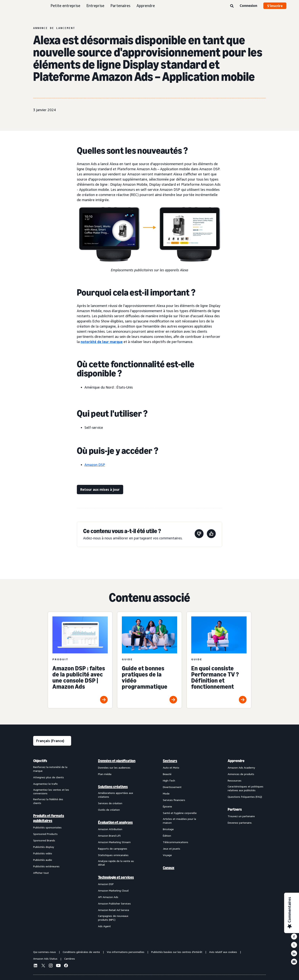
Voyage (167, 855)
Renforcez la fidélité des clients (48, 801)
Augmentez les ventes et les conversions (51, 792)
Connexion (248, 6)
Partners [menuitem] (235, 809)
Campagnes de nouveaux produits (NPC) (113, 918)
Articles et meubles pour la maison (179, 821)
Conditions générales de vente (81, 952)
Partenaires (120, 6)
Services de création (110, 803)
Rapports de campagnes (113, 849)
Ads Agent (104, 926)
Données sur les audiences (114, 768)
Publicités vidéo (43, 853)
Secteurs (170, 761)
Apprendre (146, 6)
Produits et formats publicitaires (49, 818)
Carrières (70, 959)
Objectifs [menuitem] (40, 761)
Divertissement (172, 787)
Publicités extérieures (46, 866)
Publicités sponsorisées (47, 827)
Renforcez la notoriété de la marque (50, 769)
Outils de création (109, 810)
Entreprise (95, 6)
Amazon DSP (95, 465)
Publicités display (44, 847)
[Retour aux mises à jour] (100, 490)
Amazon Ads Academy (241, 768)
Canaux (169, 868)
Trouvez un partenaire (241, 816)
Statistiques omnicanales (113, 855)
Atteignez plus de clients (49, 777)
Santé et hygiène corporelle (180, 813)
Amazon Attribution (110, 829)
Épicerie (167, 806)
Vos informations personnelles (126, 952)
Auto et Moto (171, 768)
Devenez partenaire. (240, 823)
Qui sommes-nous (45, 952)
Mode (166, 793)
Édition (167, 836)
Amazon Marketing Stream (114, 842)
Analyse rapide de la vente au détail (116, 863)
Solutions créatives (113, 787)
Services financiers (174, 800)
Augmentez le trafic (45, 784)
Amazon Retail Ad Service (114, 910)
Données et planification (117, 761)
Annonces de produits (241, 774)
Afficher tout (41, 873)
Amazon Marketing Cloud (113, 890)
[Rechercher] (232, 6)
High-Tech (169, 780)
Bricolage (168, 829)
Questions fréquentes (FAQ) (245, 797)
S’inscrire (275, 6)
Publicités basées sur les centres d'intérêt (177, 952)
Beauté (167, 774)
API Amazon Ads (108, 897)
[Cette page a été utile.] (211, 534)
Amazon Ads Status (45, 959)
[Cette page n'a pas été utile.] (199, 534)
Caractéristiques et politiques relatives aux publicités (246, 788)
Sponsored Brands (44, 840)
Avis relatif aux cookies (223, 952)
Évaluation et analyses (115, 822)
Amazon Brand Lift (109, 836)
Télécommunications (176, 842)
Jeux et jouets (172, 849)
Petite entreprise (65, 6)
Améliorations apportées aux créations (116, 795)
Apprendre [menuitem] (236, 761)
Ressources (235, 780)
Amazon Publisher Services (114, 903)
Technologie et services (116, 877)
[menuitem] (52, 843)
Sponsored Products (45, 834)
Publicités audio (43, 860)
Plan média (105, 774)
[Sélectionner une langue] (52, 741)
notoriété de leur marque (102, 342)
